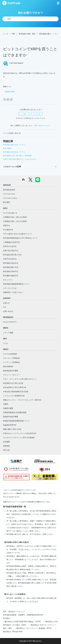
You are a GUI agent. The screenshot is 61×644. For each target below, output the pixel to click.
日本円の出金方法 (10, 259)
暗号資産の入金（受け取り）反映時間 (17, 156)
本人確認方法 (8, 230)
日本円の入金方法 (10, 246)
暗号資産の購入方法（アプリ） (15, 145)
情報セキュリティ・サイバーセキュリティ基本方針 (22, 400)
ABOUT (6, 349)
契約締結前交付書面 (11, 371)
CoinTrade (11, 3)
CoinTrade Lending (10, 198)
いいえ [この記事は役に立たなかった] (38, 114)
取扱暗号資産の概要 (11, 417)
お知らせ (6, 303)
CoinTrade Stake (9, 194)
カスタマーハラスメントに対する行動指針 (19, 438)
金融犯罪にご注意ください (13, 292)
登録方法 (6, 225)
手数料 (6, 404)
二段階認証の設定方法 (11, 242)
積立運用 (6, 202)
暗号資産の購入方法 (11, 267)
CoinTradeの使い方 (10, 213)
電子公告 (6, 450)
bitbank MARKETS (10, 322)
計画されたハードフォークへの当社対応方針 (20, 433)
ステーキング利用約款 (11, 358)
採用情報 (6, 446)
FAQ (13, 34)
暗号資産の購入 (45, 34)
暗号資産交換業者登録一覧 (15, 507)
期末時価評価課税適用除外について (16, 284)
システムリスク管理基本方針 (14, 396)
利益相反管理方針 (10, 425)
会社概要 (6, 442)
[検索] (30, 19)
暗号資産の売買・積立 (27, 34)
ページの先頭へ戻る (12, 133)
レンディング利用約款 (11, 362)
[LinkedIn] (11, 100)
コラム (6, 343)
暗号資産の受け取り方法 (12, 255)
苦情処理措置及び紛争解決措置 (15, 412)
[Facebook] (5, 100)
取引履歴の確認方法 (11, 276)
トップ (6, 34)
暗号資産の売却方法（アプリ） (15, 152)
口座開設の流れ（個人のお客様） (16, 217)
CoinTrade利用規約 (10, 354)
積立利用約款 (8, 366)
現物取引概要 (10, 92)
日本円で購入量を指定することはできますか (20, 159)
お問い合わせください (42, 126)
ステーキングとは (10, 288)
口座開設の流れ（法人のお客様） (16, 221)
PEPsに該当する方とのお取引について (18, 234)
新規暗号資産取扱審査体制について (16, 421)
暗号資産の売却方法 (11, 271)
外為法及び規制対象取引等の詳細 (16, 392)
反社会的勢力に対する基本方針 (15, 387)
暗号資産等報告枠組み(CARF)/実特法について (20, 238)
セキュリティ (8, 280)
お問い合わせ (8, 311)
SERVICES (7, 185)
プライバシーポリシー (11, 375)
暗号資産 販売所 (9, 190)
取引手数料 (7, 148)
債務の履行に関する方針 (12, 429)
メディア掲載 (8, 333)
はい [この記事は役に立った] (25, 114)
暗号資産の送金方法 (11, 263)
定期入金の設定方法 (11, 251)
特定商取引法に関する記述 (13, 383)
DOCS (5, 208)
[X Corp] (8, 100)
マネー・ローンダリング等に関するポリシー (20, 379)
